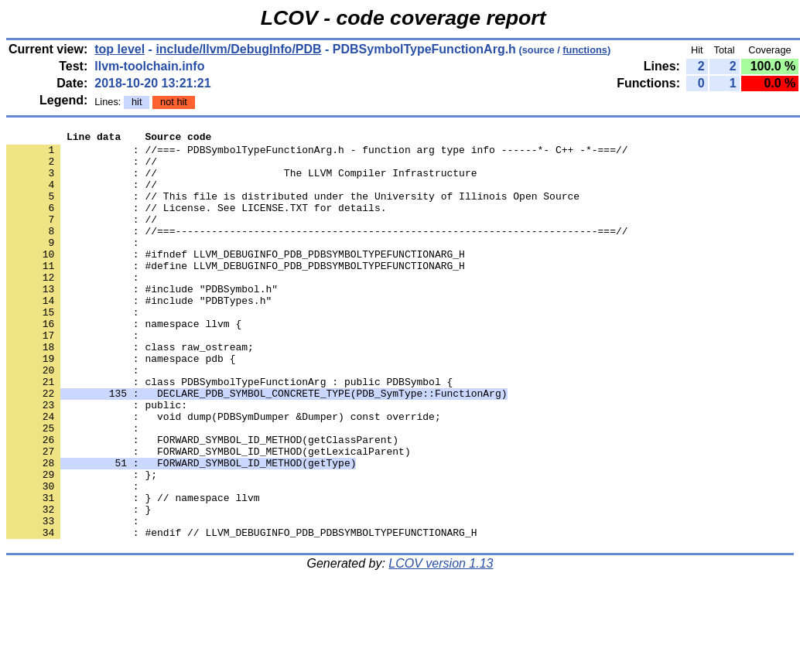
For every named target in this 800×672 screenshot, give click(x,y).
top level (120, 49)
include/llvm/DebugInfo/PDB (238, 49)
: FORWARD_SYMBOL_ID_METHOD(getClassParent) (202, 502)
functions (585, 50)
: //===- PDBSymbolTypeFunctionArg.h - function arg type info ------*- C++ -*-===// (317, 154)
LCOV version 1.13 (441, 645)
